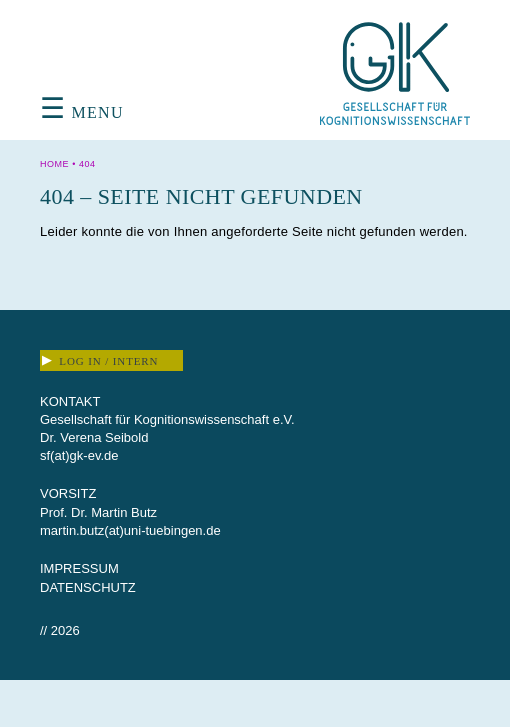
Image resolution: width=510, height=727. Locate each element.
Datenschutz (88, 587)
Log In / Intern (100, 361)
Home (54, 164)
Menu (82, 112)
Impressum (79, 568)
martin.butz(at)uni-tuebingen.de (130, 530)
